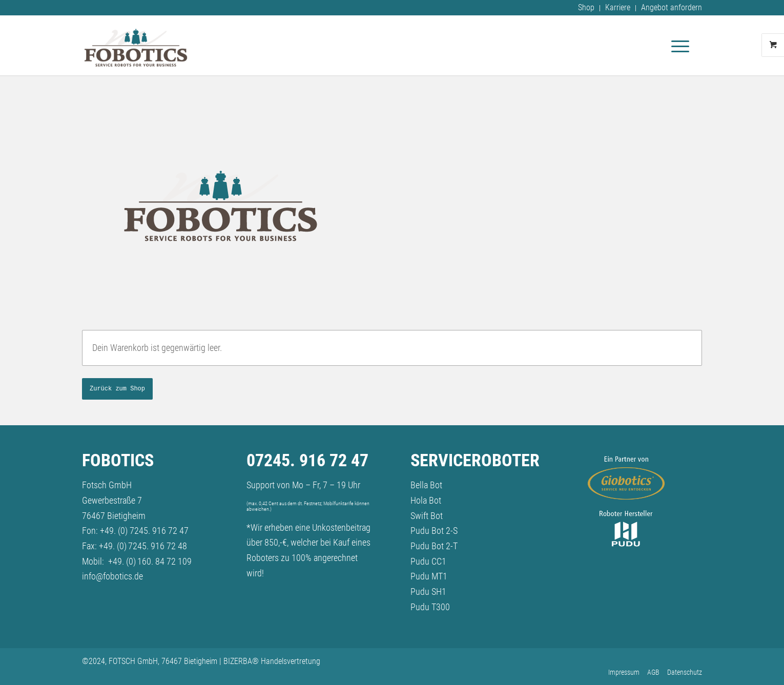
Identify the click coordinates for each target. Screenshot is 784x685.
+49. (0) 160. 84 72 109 (150, 561)
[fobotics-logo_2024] (136, 45)
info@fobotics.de (112, 576)
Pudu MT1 (429, 576)
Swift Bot (427, 516)
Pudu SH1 (428, 591)
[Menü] (677, 45)
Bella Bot (426, 485)
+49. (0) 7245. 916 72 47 (144, 531)
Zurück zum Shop (117, 389)
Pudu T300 (430, 607)
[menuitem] (586, 8)
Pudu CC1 (428, 561)
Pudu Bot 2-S (434, 531)
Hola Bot (426, 500)
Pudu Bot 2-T (434, 546)
